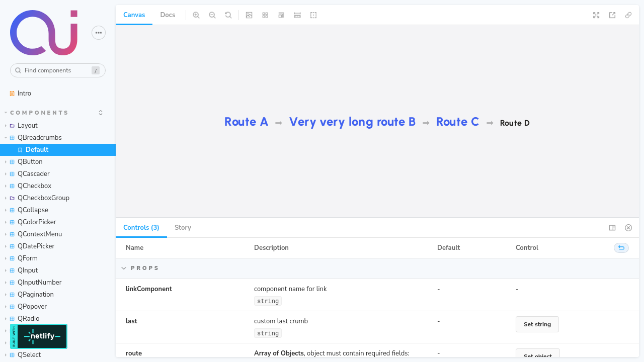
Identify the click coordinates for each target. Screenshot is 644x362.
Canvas (134, 15)
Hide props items (181, 268)
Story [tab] (183, 228)
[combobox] (58, 70)
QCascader (27, 174)
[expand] (101, 113)
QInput (21, 270)
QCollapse (27, 210)
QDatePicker (30, 246)
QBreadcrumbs (33, 138)
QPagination (29, 295)
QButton (24, 162)
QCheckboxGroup (37, 198)
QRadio (22, 319)
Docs (168, 15)
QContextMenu (33, 234)
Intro (20, 94)
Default (33, 150)
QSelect (23, 355)
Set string (537, 324)
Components (37, 113)
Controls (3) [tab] (141, 228)
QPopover (26, 307)
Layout (21, 126)
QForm (21, 258)
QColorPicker (30, 222)
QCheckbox (28, 186)
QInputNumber (33, 283)
